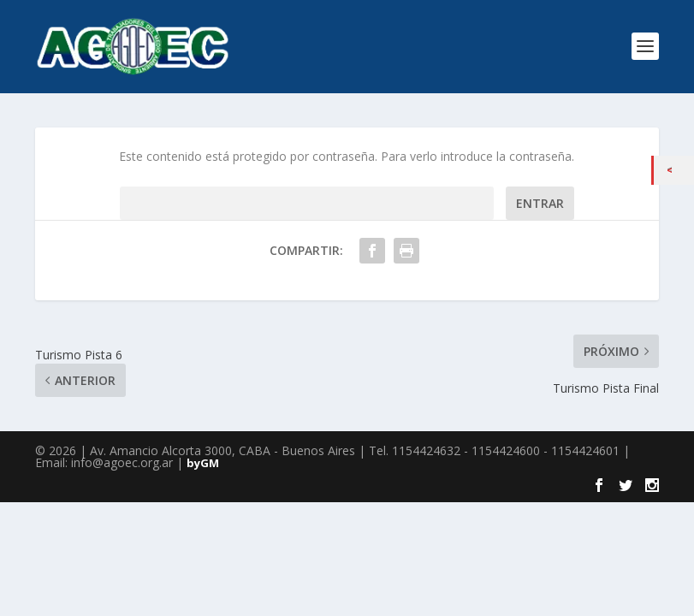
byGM (203, 463)
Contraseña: (307, 203)
